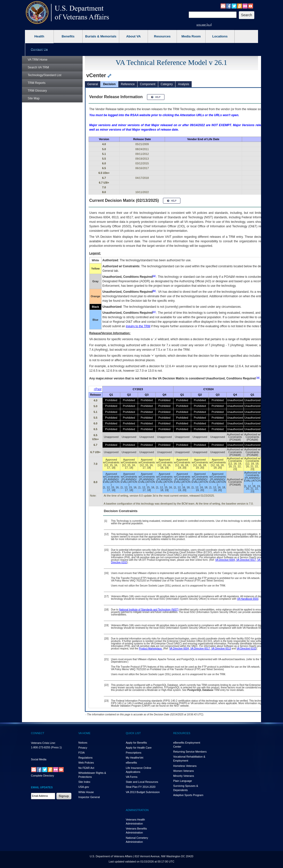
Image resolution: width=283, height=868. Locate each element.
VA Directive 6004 (225, 560)
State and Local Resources (142, 782)
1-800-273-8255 (41, 747)
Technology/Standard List (45, 75)
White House (86, 792)
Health (39, 36)
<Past (98, 389)
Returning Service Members (190, 752)
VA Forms (132, 777)
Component (148, 84)
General (93, 84)
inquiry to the (138, 326)
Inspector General (89, 797)
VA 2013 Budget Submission (143, 792)
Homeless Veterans (185, 766)
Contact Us (39, 49)
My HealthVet (135, 758)
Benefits (68, 36)
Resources (162, 36)
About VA (134, 36)
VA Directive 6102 (246, 649)
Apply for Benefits (136, 743)
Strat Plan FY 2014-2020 (141, 787)
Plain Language (183, 781)
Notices (83, 743)
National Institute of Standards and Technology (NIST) (149, 610)
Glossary (37, 91)
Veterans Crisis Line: (43, 743)
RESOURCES (182, 733)
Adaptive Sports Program (188, 795)
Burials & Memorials (101, 36)
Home (38, 60)
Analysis (184, 84)
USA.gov (84, 787)
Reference (128, 84)
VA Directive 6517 (246, 560)
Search (38, 67)
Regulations (85, 758)
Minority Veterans (184, 776)
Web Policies (86, 763)
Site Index (84, 782)
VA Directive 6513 (221, 649)
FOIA (81, 753)
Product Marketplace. (151, 649)
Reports (37, 83)
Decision (109, 84)
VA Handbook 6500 (248, 599)
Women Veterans (184, 771)
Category (167, 84)
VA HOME (84, 733)
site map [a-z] (204, 24)
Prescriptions (134, 753)
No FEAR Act (86, 768)
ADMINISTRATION (137, 810)
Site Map (34, 98)
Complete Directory (42, 776)
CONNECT (38, 733)
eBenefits (131, 763)
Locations (220, 36)
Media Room (191, 36)
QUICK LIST (133, 733)
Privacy (83, 748)
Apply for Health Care (139, 748)
